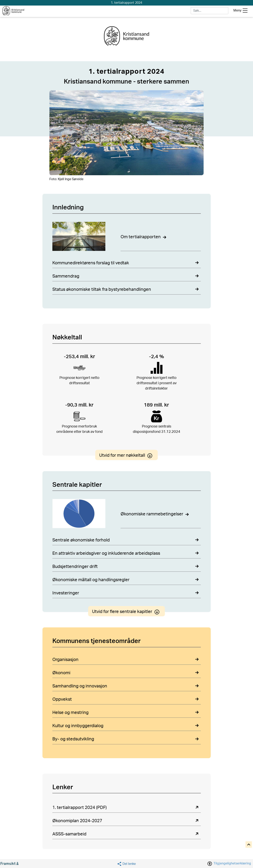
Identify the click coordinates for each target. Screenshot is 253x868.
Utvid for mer (126, 455)
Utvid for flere (126, 612)
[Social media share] (126, 864)
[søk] (210, 11)
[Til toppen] (249, 845)
